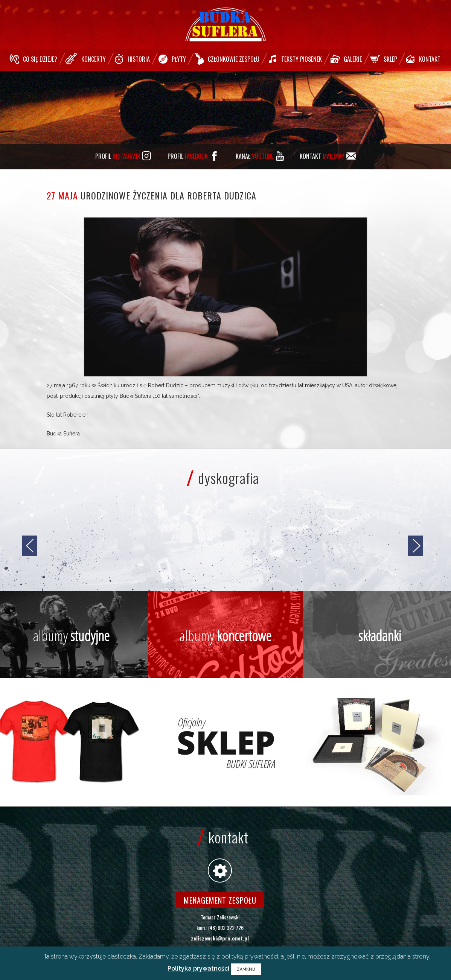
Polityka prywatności (198, 969)
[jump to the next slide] (416, 546)
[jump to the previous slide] (30, 546)
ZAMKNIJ (246, 969)
